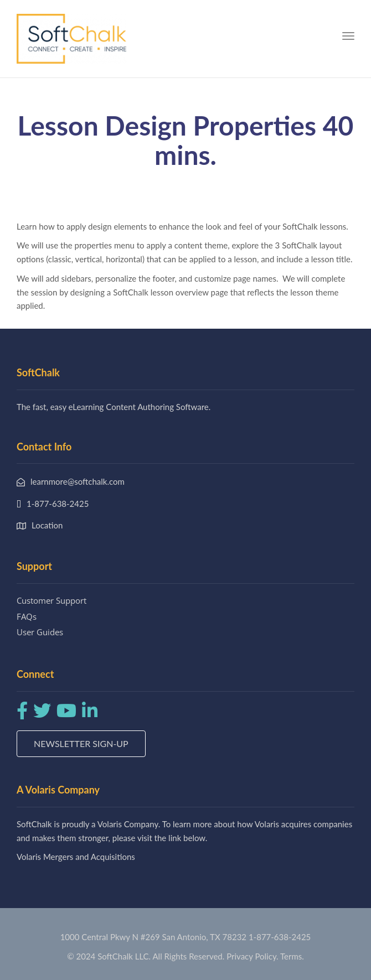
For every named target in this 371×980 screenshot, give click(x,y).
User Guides (40, 632)
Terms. (292, 956)
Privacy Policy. (253, 956)
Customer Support (51, 600)
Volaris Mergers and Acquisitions (76, 857)
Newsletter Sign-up (81, 743)
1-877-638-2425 (280, 937)
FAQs (27, 616)
